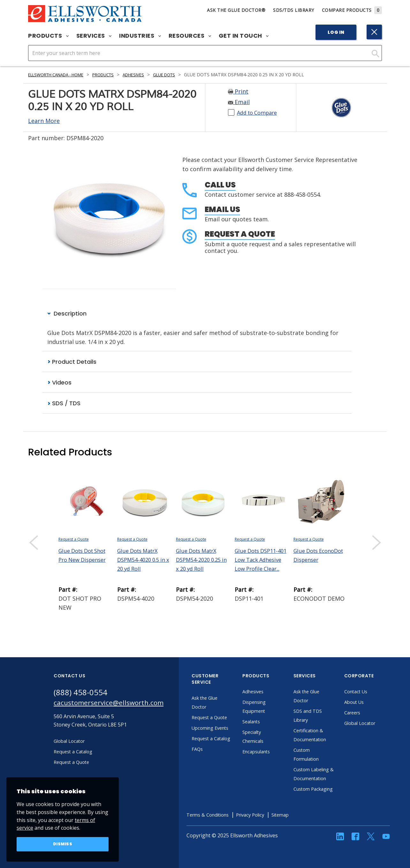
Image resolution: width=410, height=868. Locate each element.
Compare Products (352, 10)
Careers (367, 713)
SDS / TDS (64, 404)
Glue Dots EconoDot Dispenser (307, 560)
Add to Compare (259, 112)
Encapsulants (271, 752)
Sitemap (304, 833)
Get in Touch (244, 36)
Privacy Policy (270, 833)
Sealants (266, 722)
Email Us (222, 209)
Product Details (72, 362)
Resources (190, 36)
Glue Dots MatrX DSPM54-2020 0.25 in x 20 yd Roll (201, 560)
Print (238, 91)
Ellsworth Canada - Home (60, 75)
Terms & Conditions (223, 833)
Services (94, 36)
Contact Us (370, 692)
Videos (59, 383)
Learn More (44, 121)
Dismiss (63, 844)
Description (67, 313)
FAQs (211, 767)
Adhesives (147, 75)
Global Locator (375, 724)
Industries (140, 36)
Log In (336, 32)
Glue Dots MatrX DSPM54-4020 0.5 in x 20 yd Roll (144, 560)
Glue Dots (180, 75)
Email (239, 102)
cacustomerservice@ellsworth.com (115, 704)
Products (48, 36)
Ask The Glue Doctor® (236, 10)
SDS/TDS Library (294, 10)
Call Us (220, 185)
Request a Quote (240, 234)
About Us (368, 703)
